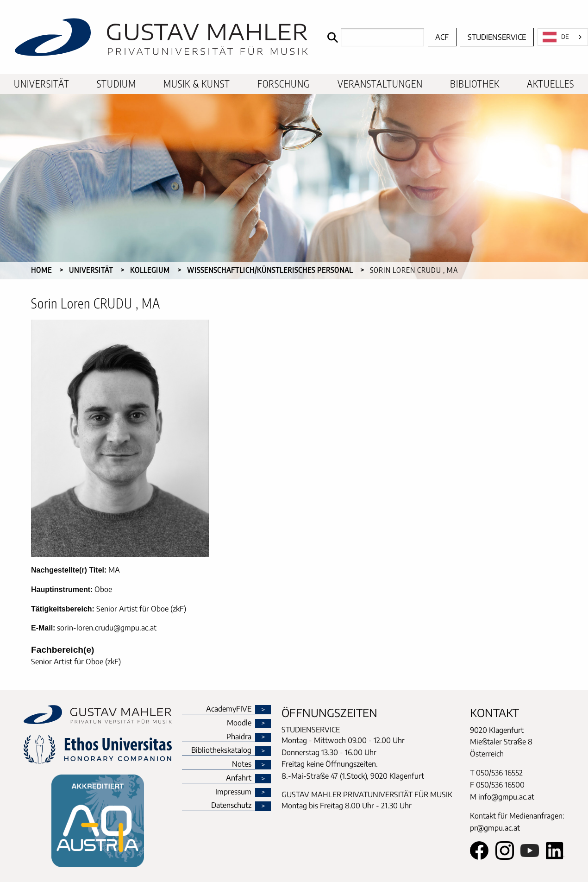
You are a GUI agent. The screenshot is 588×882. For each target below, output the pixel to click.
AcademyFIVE (229, 709)
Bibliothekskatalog (221, 750)
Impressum (233, 792)
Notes (242, 764)
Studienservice (497, 37)
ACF (442, 37)
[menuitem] (42, 84)
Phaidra (239, 737)
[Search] (373, 37)
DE (556, 37)
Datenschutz (231, 806)
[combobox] (563, 37)
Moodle (239, 723)
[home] (161, 37)
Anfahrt (239, 778)
